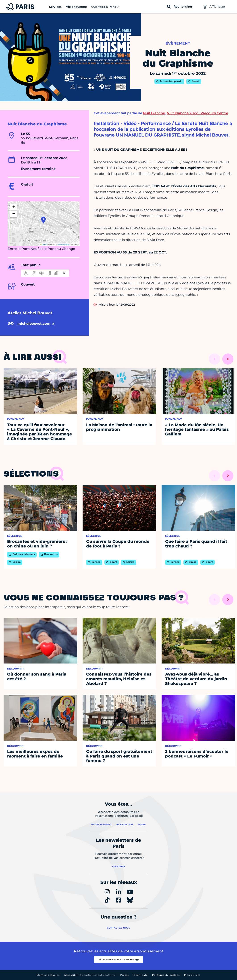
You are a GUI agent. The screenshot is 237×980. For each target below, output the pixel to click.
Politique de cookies (166, 975)
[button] (43, 220)
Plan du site (192, 975)
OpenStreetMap (63, 244)
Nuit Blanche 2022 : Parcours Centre (197, 113)
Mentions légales (48, 975)
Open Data (141, 975)
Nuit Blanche (154, 113)
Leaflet (44, 244)
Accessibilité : (90, 975)
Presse (125, 975)
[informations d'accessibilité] (45, 273)
